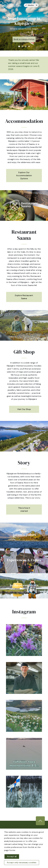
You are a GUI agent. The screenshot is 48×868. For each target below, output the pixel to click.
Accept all (12, 856)
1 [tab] (19, 46)
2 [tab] (22, 46)
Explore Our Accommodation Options (24, 175)
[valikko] (44, 5)
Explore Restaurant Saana (24, 297)
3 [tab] (26, 46)
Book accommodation (24, 42)
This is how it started (24, 509)
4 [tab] (29, 46)
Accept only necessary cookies (22, 863)
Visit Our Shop (24, 409)
